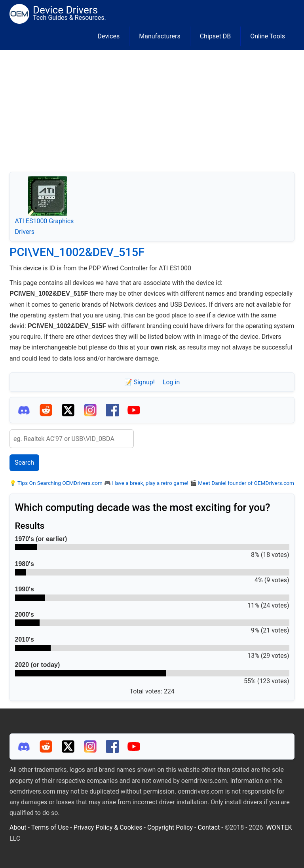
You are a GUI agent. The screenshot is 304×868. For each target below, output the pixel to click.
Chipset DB (216, 36)
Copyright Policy (170, 827)
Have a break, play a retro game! (150, 483)
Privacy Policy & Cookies (108, 827)
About (18, 827)
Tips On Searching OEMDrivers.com (59, 483)
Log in (171, 382)
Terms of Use (50, 827)
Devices (109, 36)
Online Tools (268, 36)
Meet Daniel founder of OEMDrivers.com (245, 483)
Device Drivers (65, 10)
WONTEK (279, 827)
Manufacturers (160, 36)
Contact (209, 827)
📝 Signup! (140, 382)
